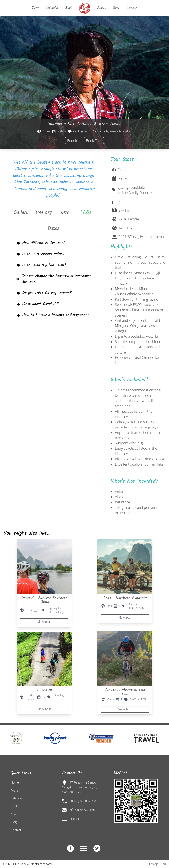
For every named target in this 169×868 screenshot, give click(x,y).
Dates (53, 228)
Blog (116, 8)
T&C (164, 864)
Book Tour (94, 141)
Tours (35, 8)
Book (69, 8)
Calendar (52, 8)
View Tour (44, 622)
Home (15, 782)
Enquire (74, 141)
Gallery (21, 212)
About (102, 8)
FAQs (86, 212)
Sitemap (152, 864)
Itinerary (43, 212)
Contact (132, 8)
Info (65, 212)
